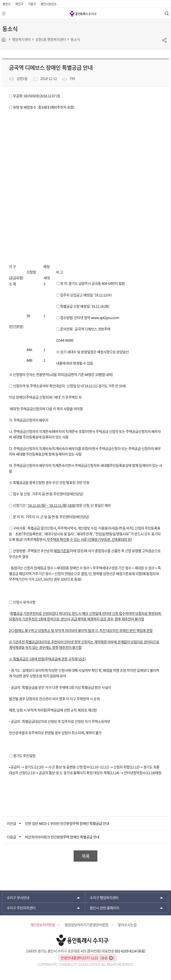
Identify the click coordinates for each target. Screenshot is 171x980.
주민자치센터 (21, 908)
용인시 (6, 4)
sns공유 (165, 40)
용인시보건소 (49, 4)
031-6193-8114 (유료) (130, 951)
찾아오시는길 (127, 925)
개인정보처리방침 (43, 925)
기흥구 (32, 4)
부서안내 (18, 898)
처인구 (19, 4)
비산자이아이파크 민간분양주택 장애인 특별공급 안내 (62, 837)
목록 (85, 856)
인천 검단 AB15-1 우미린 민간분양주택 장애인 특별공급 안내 (67, 823)
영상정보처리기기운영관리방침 (86, 925)
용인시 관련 (104, 908)
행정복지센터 (104, 898)
